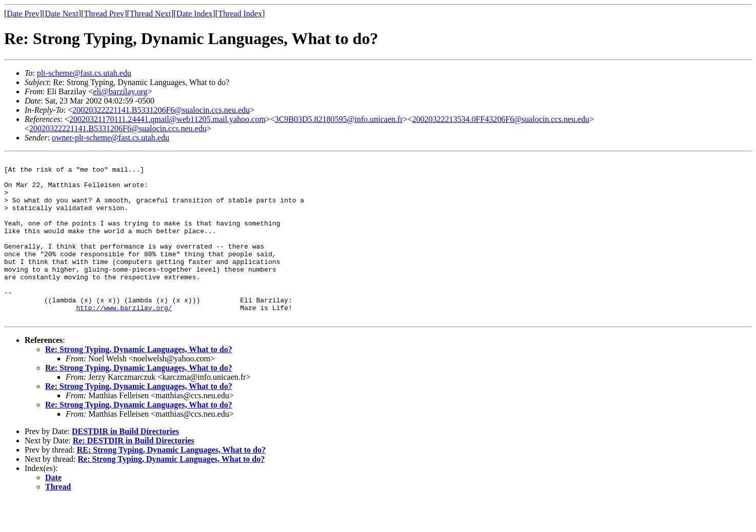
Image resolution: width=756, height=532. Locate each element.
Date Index (195, 14)
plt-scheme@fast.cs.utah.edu (84, 73)
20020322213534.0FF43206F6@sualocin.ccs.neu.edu (501, 119)
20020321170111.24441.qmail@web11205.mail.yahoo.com (167, 119)
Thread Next (150, 14)
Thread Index (240, 14)
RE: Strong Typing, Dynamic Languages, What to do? (171, 482)
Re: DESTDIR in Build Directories (134, 473)
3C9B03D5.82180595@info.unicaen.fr (339, 119)
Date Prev (23, 14)
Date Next (62, 14)
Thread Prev (104, 14)
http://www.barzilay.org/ (124, 338)
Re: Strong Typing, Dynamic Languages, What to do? (139, 382)
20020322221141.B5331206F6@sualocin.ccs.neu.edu (161, 110)
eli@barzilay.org (120, 91)
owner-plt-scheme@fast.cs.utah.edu (111, 138)
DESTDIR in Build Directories (125, 464)
